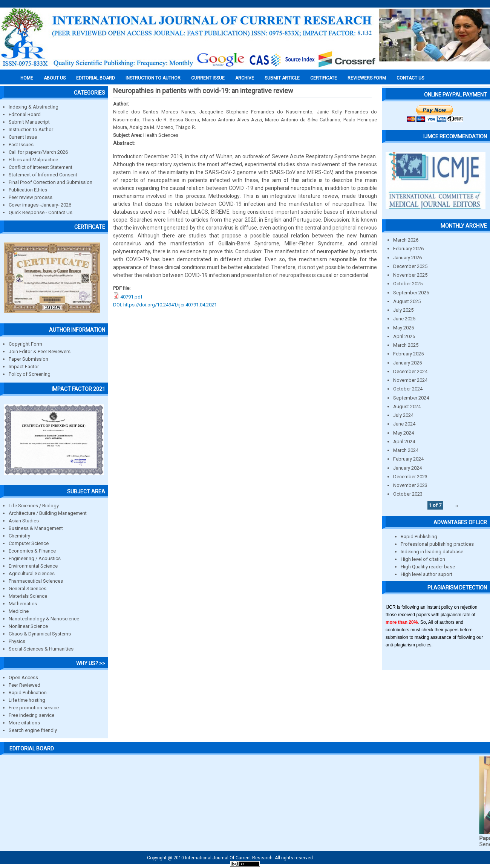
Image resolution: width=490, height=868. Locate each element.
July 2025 (403, 310)
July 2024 (403, 415)
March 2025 (406, 345)
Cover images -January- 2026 (40, 205)
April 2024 (404, 442)
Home (27, 78)
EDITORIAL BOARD (96, 78)
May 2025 (403, 328)
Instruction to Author (31, 129)
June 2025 (404, 319)
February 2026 (408, 249)
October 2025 (408, 284)
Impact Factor (24, 367)
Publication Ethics (28, 190)
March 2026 (406, 240)
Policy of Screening (30, 374)
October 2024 (408, 389)
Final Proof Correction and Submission (51, 182)
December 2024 (410, 371)
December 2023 (410, 477)
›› (457, 505)
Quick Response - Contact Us (41, 212)
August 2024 (407, 406)
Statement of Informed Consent (43, 175)
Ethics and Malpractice (33, 160)
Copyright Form (25, 344)
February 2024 (408, 459)
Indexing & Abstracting (34, 107)
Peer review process (31, 197)
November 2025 (410, 275)
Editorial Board (25, 114)
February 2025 (408, 354)
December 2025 (410, 266)
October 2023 (408, 494)
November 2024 (410, 380)
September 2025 (411, 293)
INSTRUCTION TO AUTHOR (153, 78)
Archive (245, 78)
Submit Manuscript (29, 122)
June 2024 (404, 424)
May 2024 (403, 433)
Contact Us (410, 78)
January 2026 (407, 258)
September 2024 (411, 398)
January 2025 (407, 363)
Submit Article (282, 78)
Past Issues (21, 145)
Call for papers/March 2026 (38, 152)
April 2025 (404, 336)
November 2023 (410, 485)
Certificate (324, 78)
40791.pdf (131, 297)
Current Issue (208, 78)
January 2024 (407, 468)
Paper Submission (28, 359)
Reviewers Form (367, 78)
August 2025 (407, 301)
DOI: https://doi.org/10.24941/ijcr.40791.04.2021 (165, 305)
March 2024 (406, 450)
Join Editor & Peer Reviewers (40, 351)
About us (55, 78)
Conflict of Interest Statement (41, 167)
